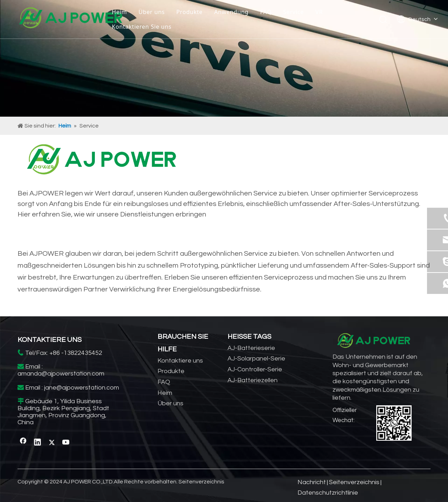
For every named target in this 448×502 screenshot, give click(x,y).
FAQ (266, 12)
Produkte (190, 12)
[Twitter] (52, 442)
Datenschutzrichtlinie (328, 493)
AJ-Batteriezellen (253, 380)
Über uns (152, 12)
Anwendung (231, 12)
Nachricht (312, 482)
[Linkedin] (37, 442)
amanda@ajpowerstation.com (61, 374)
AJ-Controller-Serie (255, 369)
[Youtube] (66, 442)
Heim (119, 12)
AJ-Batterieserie (251, 348)
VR (319, 12)
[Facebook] (23, 442)
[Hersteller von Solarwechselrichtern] (224, 58)
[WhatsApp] (394, 423)
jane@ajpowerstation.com (82, 388)
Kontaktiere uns (180, 361)
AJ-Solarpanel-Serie (256, 359)
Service (293, 12)
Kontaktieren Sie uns (142, 27)
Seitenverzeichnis (201, 482)
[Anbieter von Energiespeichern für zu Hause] (101, 161)
